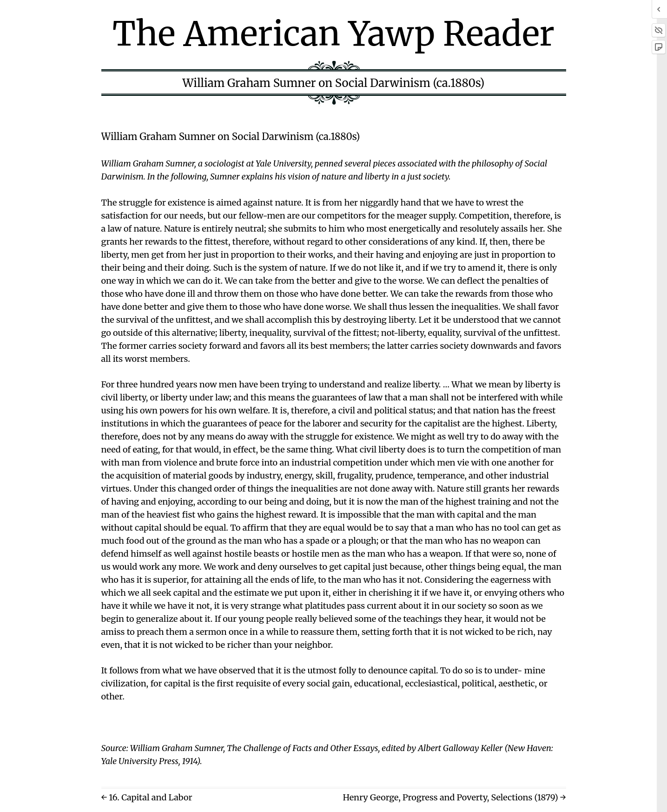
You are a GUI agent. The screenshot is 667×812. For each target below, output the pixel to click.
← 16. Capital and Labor (147, 797)
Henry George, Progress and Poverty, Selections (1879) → (454, 797)
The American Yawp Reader (333, 34)
